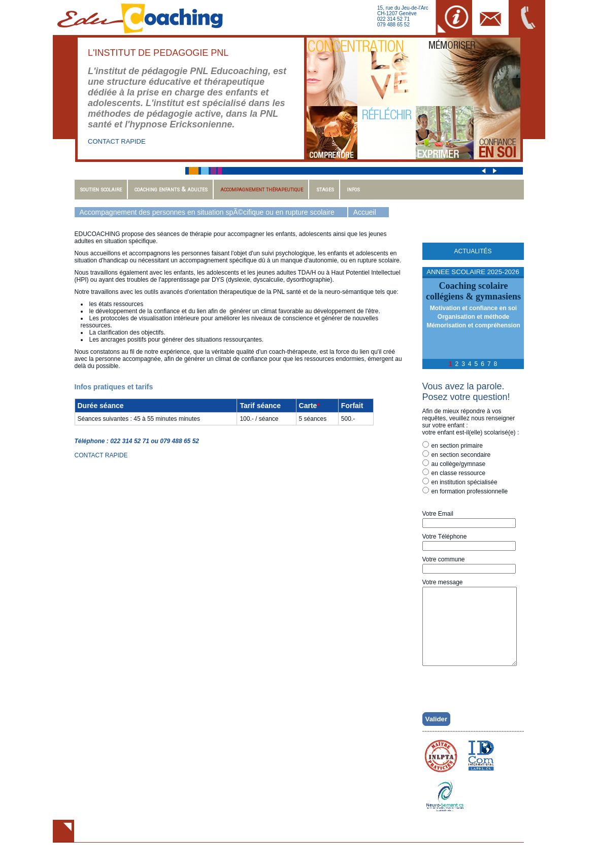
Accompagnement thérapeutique (262, 189)
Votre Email (438, 514)
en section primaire (453, 445)
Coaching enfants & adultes (171, 189)
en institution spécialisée (460, 482)
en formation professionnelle (465, 491)
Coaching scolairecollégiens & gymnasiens (473, 291)
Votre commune (444, 559)
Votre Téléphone (445, 537)
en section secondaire (457, 454)
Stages (325, 189)
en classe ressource (454, 473)
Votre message (443, 582)
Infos (353, 189)
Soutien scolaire (101, 189)
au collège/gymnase (454, 463)
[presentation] (476, 702)
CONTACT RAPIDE (117, 141)
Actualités (473, 251)
